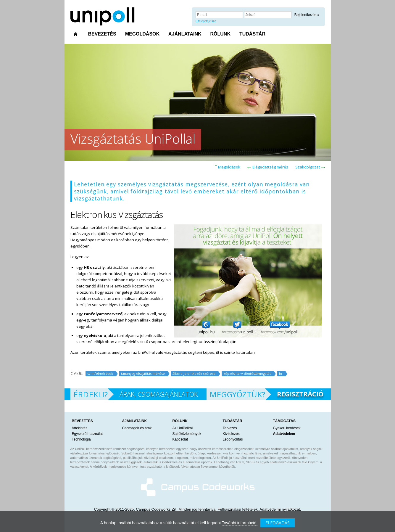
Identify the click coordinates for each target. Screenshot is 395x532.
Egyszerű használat (87, 434)
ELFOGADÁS (278, 523)
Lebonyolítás (233, 439)
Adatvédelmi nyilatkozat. (280, 509)
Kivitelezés (231, 434)
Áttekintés (80, 428)
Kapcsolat (180, 439)
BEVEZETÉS (102, 34)
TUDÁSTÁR (252, 34)
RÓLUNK (220, 34)
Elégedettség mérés (270, 167)
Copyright (102, 509)
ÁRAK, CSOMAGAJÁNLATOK (159, 394)
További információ (240, 523)
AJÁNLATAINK (185, 34)
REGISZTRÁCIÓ (300, 394)
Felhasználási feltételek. (238, 509)
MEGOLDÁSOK (142, 34)
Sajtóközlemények (187, 434)
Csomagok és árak (137, 428)
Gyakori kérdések (287, 428)
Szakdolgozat (308, 167)
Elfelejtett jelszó (206, 21)
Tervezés (230, 428)
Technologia (81, 439)
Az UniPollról (183, 428)
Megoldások (229, 167)
